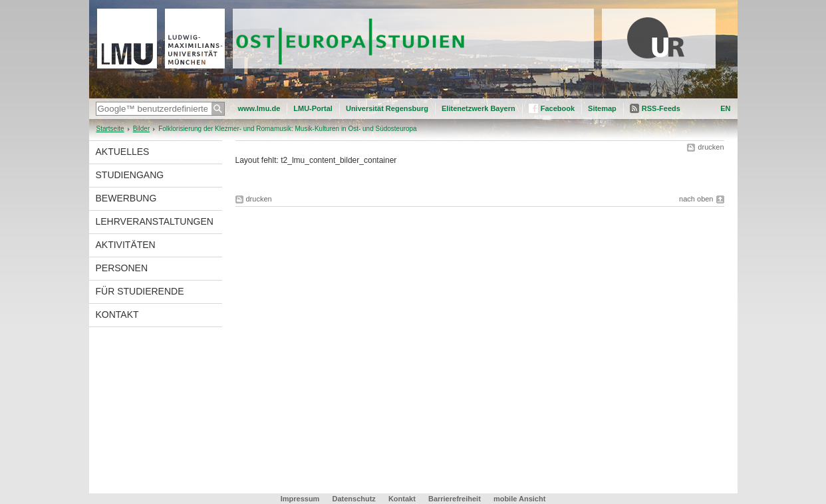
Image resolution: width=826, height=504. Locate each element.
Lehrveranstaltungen (155, 221)
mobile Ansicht (519, 499)
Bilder (142, 129)
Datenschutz (353, 499)
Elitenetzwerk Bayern (479, 108)
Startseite (110, 129)
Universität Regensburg (387, 108)
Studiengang (130, 175)
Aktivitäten (126, 245)
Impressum (300, 499)
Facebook (558, 108)
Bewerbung (126, 198)
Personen (122, 268)
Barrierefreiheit (456, 499)
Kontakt (117, 315)
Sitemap (602, 108)
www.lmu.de (259, 108)
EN (725, 108)
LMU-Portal (313, 108)
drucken (711, 147)
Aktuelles (123, 152)
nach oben (696, 199)
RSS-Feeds (661, 108)
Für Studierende (140, 291)
